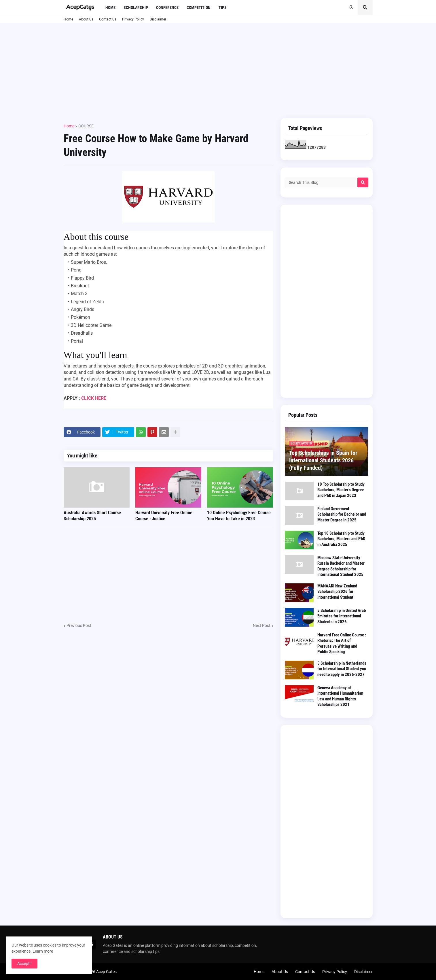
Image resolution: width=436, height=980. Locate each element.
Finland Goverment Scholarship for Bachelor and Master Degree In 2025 (342, 514)
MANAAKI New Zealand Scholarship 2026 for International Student (337, 592)
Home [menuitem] (110, 7)
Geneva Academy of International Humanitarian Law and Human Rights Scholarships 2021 (340, 696)
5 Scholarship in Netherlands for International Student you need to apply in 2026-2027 (342, 669)
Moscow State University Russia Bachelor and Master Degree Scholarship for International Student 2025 (341, 566)
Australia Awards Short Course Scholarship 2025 (92, 516)
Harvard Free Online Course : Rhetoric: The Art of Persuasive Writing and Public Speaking (342, 643)
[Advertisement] (218, 71)
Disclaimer (158, 19)
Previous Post (79, 625)
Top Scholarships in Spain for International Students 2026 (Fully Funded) (323, 460)
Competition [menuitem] (199, 7)
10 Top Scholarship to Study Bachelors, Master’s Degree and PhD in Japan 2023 (341, 490)
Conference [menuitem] (167, 7)
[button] (351, 7)
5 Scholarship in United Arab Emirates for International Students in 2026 (342, 616)
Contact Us (108, 19)
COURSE (86, 126)
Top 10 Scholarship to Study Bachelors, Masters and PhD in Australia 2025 (341, 539)
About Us (86, 19)
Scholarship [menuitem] (136, 7)
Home (68, 19)
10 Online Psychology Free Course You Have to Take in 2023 (239, 516)
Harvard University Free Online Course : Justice (164, 516)
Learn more (43, 951)
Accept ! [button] (24, 964)
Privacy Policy (133, 19)
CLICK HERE (94, 398)
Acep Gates (106, 972)
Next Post (262, 625)
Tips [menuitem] (223, 7)
